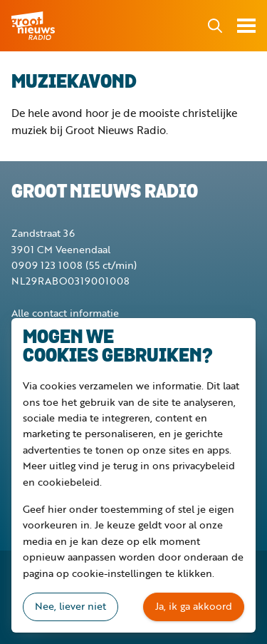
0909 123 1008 (47, 265)
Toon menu (246, 26)
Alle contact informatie (65, 313)
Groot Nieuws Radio (34, 26)
